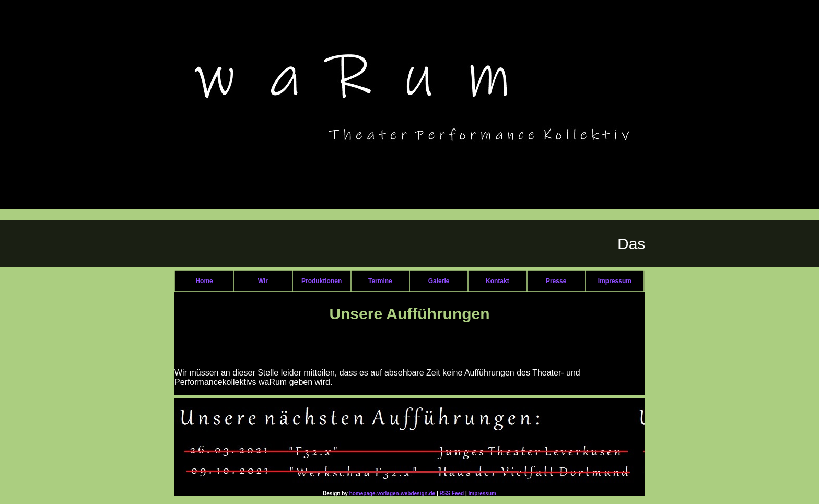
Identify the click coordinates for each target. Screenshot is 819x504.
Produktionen (321, 281)
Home (204, 281)
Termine (380, 281)
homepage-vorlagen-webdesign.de (392, 493)
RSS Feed (452, 493)
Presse (556, 281)
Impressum (615, 281)
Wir (263, 281)
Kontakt (498, 281)
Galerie (439, 281)
